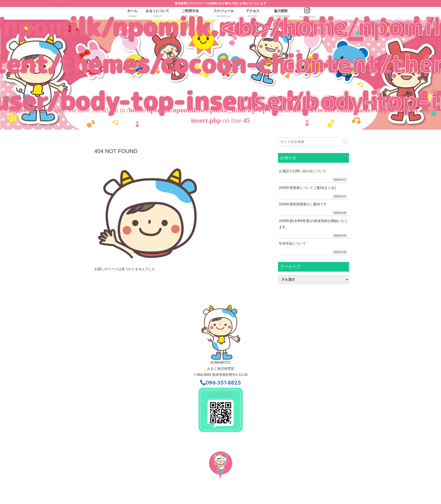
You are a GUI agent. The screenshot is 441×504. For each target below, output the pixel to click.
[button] (345, 142)
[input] (313, 142)
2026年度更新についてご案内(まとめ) (307, 188)
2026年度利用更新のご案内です (303, 204)
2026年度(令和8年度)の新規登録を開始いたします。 (313, 224)
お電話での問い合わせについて (303, 171)
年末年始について (292, 243)
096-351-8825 (220, 383)
